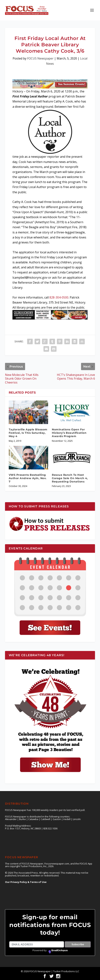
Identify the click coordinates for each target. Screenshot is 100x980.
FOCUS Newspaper (40, 58)
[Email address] (37, 944)
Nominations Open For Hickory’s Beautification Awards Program (69, 433)
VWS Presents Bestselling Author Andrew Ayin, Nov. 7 (28, 478)
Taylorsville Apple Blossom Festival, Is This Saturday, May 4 (28, 433)
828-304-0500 (59, 297)
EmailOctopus (60, 950)
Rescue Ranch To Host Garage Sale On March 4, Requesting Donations (70, 478)
